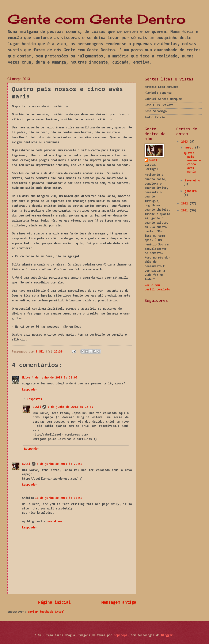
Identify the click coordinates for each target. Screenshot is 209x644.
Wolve (26, 378)
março (190, 148)
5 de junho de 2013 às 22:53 (60, 464)
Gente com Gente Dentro (96, 19)
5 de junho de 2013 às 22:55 (70, 407)
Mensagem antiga (119, 603)
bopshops (121, 635)
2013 (185, 142)
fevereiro (192, 181)
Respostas (34, 399)
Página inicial (54, 603)
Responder (30, 390)
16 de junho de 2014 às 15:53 (59, 498)
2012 (185, 204)
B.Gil (37, 407)
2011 (185, 211)
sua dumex (55, 522)
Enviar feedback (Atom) (46, 612)
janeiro (191, 191)
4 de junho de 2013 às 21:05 (54, 378)
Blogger (167, 635)
